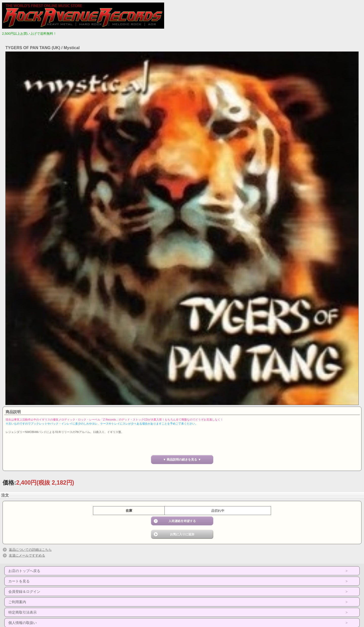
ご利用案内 (17, 602)
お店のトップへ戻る (24, 571)
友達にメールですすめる (27, 555)
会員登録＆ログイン (24, 592)
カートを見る (19, 581)
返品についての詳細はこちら (30, 550)
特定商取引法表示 (23, 612)
